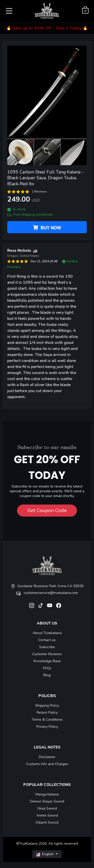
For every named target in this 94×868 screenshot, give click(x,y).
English (45, 854)
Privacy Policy (47, 727)
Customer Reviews (47, 654)
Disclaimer (47, 757)
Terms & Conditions (47, 720)
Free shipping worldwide (30, 214)
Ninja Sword (47, 808)
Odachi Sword (47, 822)
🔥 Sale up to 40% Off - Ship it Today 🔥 (47, 28)
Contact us (47, 640)
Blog (47, 675)
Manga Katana (47, 794)
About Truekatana (47, 633)
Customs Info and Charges (47, 764)
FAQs (47, 668)
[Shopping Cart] (85, 10)
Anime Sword (47, 815)
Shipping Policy (47, 705)
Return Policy (47, 712)
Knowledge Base (47, 661)
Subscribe (47, 647)
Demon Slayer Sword (47, 801)
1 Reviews (39, 192)
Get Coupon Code (47, 510)
